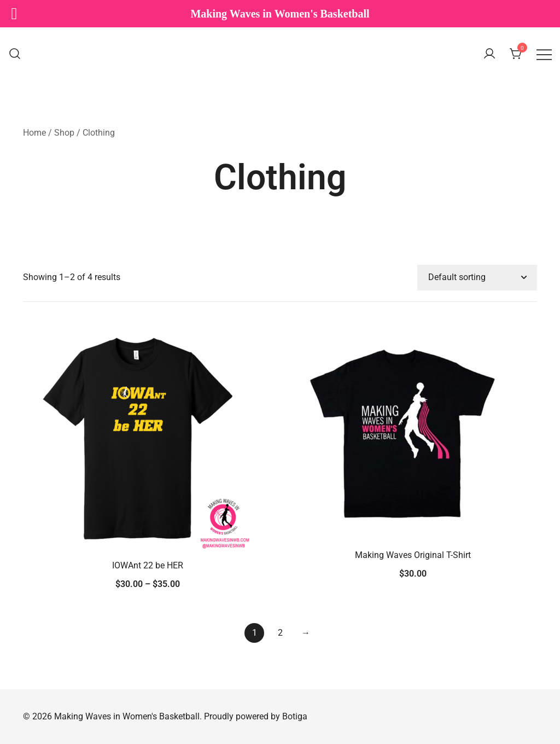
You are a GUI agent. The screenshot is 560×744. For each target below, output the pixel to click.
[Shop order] (477, 278)
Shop (64, 133)
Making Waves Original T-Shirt (413, 555)
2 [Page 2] (280, 633)
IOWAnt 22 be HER (148, 565)
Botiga (295, 716)
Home (34, 133)
